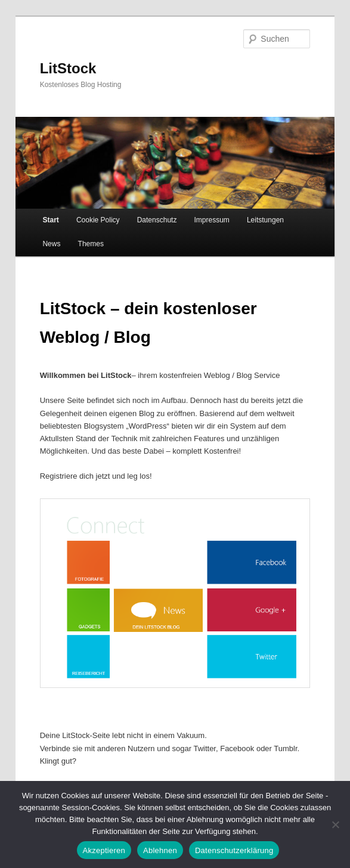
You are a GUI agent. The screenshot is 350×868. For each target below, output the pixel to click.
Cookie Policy (98, 220)
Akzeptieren (104, 850)
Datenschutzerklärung (234, 850)
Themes (91, 244)
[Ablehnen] (335, 824)
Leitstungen (265, 220)
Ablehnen (160, 850)
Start (50, 220)
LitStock (68, 68)
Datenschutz (157, 220)
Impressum (211, 220)
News (51, 244)
